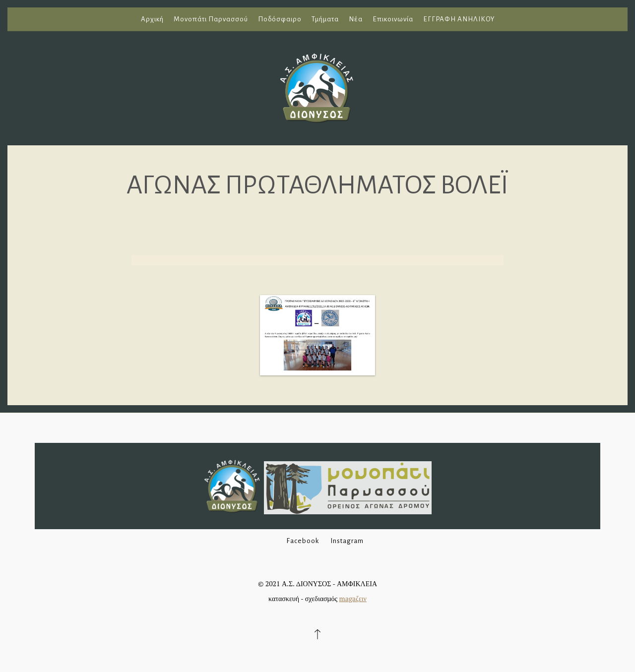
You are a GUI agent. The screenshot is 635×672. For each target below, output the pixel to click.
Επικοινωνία (393, 19)
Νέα (356, 19)
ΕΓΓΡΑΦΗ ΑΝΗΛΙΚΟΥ (459, 19)
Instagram (347, 541)
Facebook (303, 541)
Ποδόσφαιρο (280, 19)
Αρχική (152, 19)
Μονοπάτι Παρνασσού (211, 19)
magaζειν (353, 598)
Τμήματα (325, 19)
